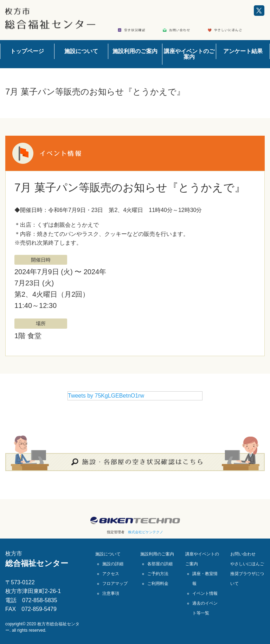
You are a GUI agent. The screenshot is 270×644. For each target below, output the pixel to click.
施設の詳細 (113, 564)
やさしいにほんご (247, 564)
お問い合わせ (243, 554)
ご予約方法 (158, 574)
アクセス (111, 574)
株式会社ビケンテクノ (146, 532)
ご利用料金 (158, 584)
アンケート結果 (243, 51)
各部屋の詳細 (160, 564)
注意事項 (111, 593)
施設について (81, 51)
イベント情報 (205, 593)
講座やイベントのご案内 (189, 54)
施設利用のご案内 (135, 51)
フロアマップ (115, 584)
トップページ (27, 51)
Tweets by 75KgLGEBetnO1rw (106, 396)
